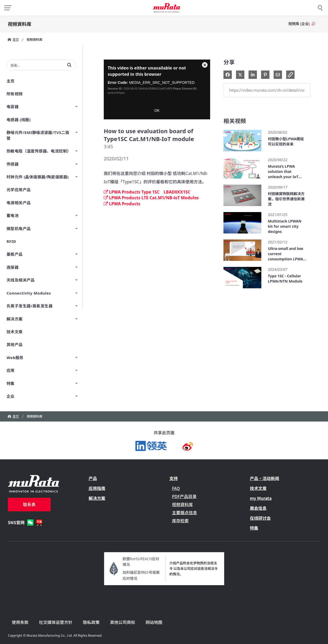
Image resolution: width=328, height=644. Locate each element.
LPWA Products (122, 204)
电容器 (13, 107)
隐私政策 (91, 622)
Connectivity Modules (29, 293)
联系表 (29, 504)
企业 (11, 396)
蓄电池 (13, 215)
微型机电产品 (19, 229)
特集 (11, 383)
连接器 (13, 267)
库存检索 (180, 520)
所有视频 (15, 94)
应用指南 (97, 488)
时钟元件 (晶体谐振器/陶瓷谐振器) (38, 177)
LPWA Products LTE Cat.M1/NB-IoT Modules (151, 198)
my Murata (261, 498)
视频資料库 (20, 24)
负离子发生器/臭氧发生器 (30, 306)
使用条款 (20, 622)
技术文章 (15, 332)
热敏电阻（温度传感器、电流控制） (39, 151)
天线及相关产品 (21, 280)
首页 (13, 40)
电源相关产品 (19, 203)
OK (157, 110)
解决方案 (15, 319)
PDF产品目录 (184, 496)
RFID (11, 241)
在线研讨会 (260, 518)
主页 (11, 81)
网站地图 (154, 622)
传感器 (13, 164)
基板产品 (15, 254)
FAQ (176, 488)
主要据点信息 (185, 512)
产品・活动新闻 (264, 478)
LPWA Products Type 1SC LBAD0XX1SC (147, 192)
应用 (11, 370)
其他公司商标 (123, 622)
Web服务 (15, 358)
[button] (69, 65)
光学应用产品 (19, 190)
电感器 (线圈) (19, 120)
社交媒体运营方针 (56, 622)
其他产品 (15, 344)
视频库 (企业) (302, 24)
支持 (174, 478)
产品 (93, 478)
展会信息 (258, 508)
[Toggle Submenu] (77, 106)
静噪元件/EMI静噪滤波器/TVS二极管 (38, 135)
